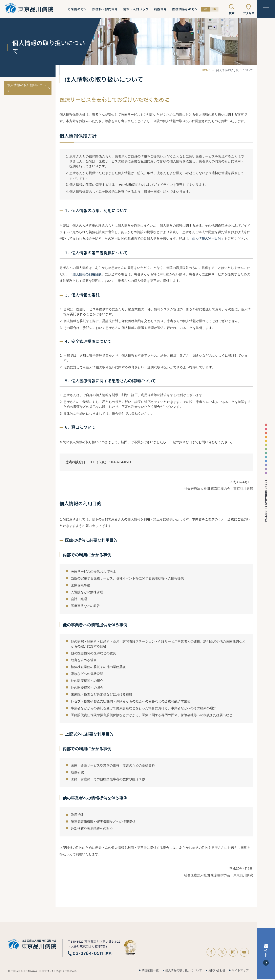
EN (214, 9)
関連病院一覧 (150, 970)
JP (206, 9)
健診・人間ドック (136, 9)
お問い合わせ (217, 970)
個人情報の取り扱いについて (26, 88)
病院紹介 (160, 9)
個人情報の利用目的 (207, 238)
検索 (232, 13)
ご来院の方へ (77, 9)
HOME (206, 70)
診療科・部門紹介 (105, 9)
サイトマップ (240, 970)
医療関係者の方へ (185, 9)
